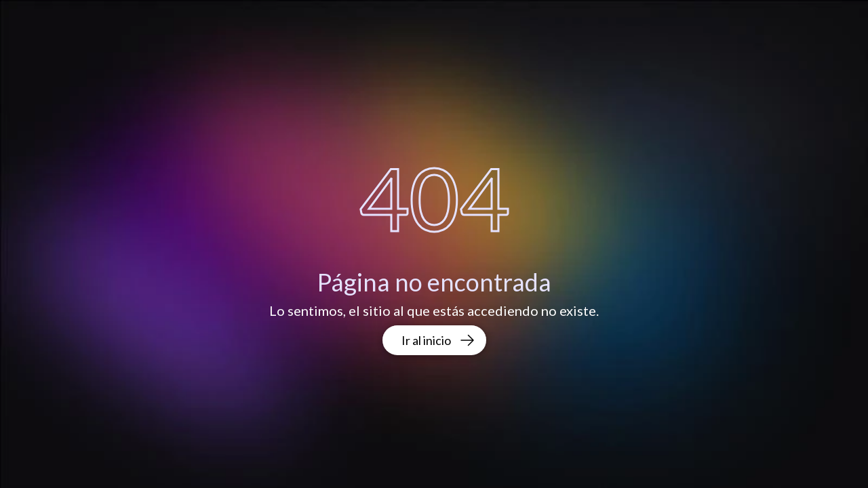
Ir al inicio (438, 340)
